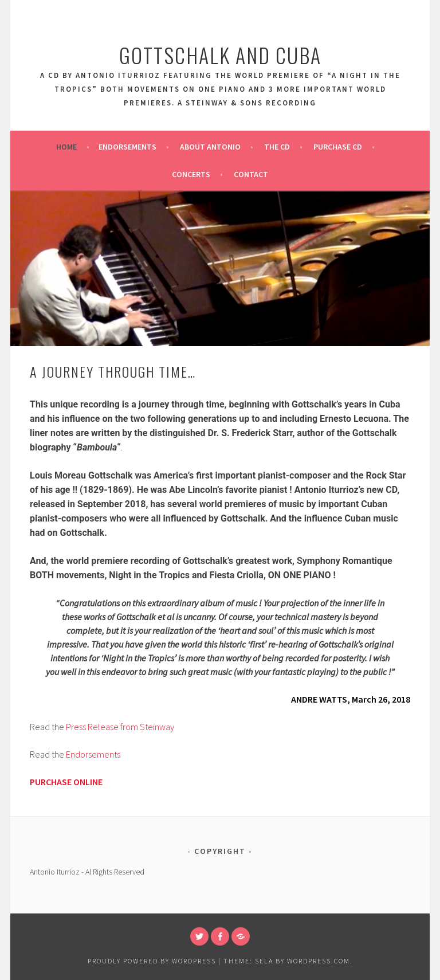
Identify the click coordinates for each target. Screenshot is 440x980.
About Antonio (210, 147)
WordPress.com (319, 961)
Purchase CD (338, 147)
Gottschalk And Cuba (220, 55)
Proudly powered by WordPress (152, 961)
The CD (277, 147)
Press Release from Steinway (120, 727)
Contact (251, 174)
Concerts (191, 174)
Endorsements (127, 147)
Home (66, 147)
